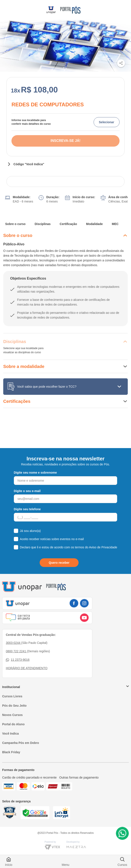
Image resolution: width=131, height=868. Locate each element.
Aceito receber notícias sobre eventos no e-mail (52, 539)
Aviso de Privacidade (103, 547)
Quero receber (59, 563)
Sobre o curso (15, 224)
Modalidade (94, 224)
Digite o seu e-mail (27, 491)
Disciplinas (43, 224)
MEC (115, 224)
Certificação (68, 224)
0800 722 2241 (16, 651)
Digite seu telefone (27, 509)
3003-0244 (14, 643)
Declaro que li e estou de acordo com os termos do (69, 547)
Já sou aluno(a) (30, 531)
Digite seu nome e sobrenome (35, 473)
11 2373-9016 (18, 660)
